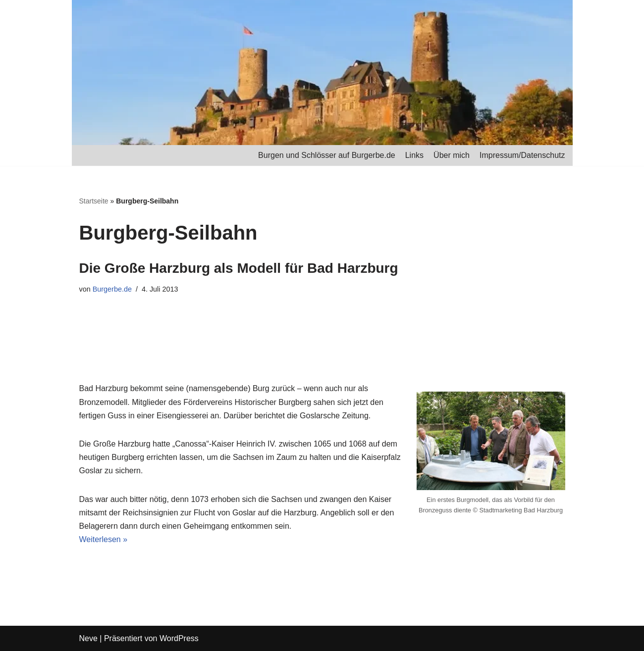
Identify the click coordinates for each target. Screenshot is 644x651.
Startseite (94, 201)
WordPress (179, 638)
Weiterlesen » (104, 539)
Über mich (452, 155)
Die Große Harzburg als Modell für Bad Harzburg (239, 268)
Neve (88, 638)
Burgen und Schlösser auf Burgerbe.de (327, 155)
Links (414, 155)
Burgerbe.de (112, 289)
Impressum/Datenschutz (522, 155)
